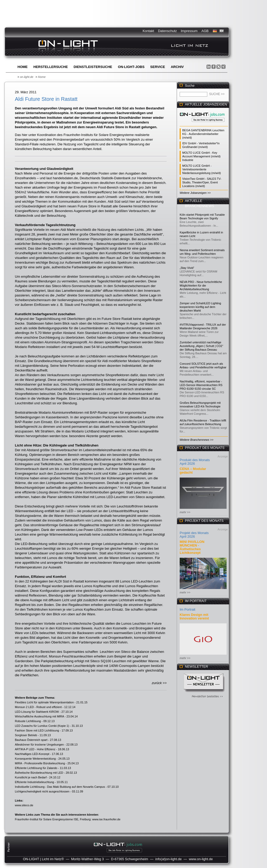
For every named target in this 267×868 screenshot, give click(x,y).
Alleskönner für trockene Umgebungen (39, 745)
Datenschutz (167, 31)
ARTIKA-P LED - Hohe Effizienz (35, 749)
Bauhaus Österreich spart (31, 740)
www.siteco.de (24, 805)
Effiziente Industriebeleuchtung (34, 782)
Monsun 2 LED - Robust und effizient (38, 707)
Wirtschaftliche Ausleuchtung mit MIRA (39, 716)
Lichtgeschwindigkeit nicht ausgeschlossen (42, 791)
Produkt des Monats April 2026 (195, 462)
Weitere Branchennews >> (196, 440)
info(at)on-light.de (169, 859)
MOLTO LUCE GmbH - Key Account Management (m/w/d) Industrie (201, 156)
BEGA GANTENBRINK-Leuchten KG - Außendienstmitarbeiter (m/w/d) (203, 134)
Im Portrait (187, 609)
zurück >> (159, 683)
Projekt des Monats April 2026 (194, 535)
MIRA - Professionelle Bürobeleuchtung (40, 763)
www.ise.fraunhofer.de (106, 819)
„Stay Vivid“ (187, 268)
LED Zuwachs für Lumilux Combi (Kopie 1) (42, 726)
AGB (205, 31)
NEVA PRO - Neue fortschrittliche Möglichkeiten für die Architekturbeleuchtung (201, 286)
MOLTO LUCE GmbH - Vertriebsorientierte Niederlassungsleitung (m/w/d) (202, 169)
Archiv (177, 67)
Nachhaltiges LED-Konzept (32, 754)
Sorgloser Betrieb (26, 735)
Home (23, 67)
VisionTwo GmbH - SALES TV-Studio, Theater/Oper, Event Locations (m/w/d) (202, 182)
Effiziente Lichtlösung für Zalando (36, 768)
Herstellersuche (51, 67)
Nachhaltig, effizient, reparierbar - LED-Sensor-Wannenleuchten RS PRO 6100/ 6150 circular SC (201, 385)
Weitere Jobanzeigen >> (195, 193)
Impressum (189, 31)
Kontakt (148, 31)
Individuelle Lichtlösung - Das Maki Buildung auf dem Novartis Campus (60, 787)
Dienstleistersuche (93, 67)
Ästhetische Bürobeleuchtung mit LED (39, 773)
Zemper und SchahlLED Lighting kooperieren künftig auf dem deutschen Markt (200, 307)
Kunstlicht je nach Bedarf (31, 777)
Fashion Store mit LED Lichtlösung (37, 730)
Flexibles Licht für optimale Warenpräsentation (44, 702)
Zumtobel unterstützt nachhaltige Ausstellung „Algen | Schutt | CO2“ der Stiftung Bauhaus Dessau (201, 346)
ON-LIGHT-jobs (131, 67)
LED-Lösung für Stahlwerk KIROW (37, 712)
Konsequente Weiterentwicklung (35, 759)
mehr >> (185, 512)
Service (158, 67)
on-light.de (26, 77)
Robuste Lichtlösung (28, 721)
